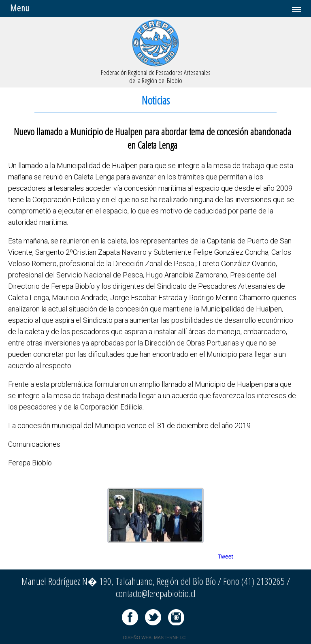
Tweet (225, 557)
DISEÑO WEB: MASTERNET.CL (155, 638)
